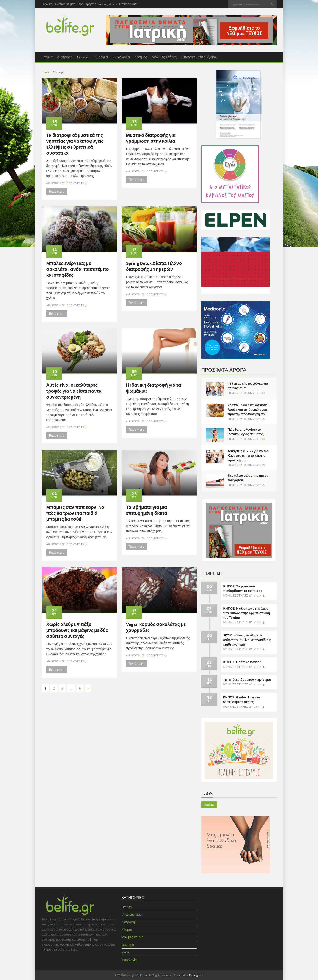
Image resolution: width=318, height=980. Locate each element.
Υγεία (48, 57)
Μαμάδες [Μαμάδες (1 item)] (209, 805)
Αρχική (48, 4)
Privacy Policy (108, 4)
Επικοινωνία (128, 4)
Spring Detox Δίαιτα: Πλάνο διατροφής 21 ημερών (154, 266)
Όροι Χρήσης (87, 4)
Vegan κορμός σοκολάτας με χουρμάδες (156, 627)
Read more (57, 191)
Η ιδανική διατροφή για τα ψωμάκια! (154, 388)
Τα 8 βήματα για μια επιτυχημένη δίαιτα (147, 510)
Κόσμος (141, 57)
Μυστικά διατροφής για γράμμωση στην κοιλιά (151, 138)
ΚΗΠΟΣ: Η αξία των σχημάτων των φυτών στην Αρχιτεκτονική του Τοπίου (247, 613)
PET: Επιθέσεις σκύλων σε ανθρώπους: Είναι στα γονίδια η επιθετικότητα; (247, 640)
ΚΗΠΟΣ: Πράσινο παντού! (243, 662)
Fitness (83, 57)
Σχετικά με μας (65, 4)
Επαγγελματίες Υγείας (199, 57)
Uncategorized (132, 914)
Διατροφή (65, 57)
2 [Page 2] (54, 688)
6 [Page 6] (80, 688)
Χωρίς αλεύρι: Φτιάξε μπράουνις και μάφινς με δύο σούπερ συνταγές (77, 630)
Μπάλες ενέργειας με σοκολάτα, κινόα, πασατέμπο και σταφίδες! (78, 269)
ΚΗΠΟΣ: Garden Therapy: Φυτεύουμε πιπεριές (242, 700)
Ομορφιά (101, 57)
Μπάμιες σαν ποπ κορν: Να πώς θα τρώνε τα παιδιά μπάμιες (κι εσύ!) (75, 513)
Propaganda (196, 975)
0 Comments (75, 183)
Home (46, 72)
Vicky (258, 595)
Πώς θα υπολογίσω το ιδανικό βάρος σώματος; (246, 432)
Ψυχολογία (121, 57)
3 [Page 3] (62, 688)
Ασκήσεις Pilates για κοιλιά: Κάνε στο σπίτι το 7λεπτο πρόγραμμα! (249, 456)
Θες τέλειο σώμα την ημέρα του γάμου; (248, 478)
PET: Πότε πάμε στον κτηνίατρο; (247, 680)
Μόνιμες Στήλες (164, 57)
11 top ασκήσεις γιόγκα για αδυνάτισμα (248, 386)
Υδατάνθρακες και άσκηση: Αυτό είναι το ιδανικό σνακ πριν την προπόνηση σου (248, 410)
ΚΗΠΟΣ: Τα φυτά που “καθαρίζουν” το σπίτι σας (243, 589)
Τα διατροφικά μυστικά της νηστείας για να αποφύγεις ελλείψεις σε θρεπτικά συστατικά (75, 144)
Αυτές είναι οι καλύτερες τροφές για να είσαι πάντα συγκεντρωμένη (74, 391)
